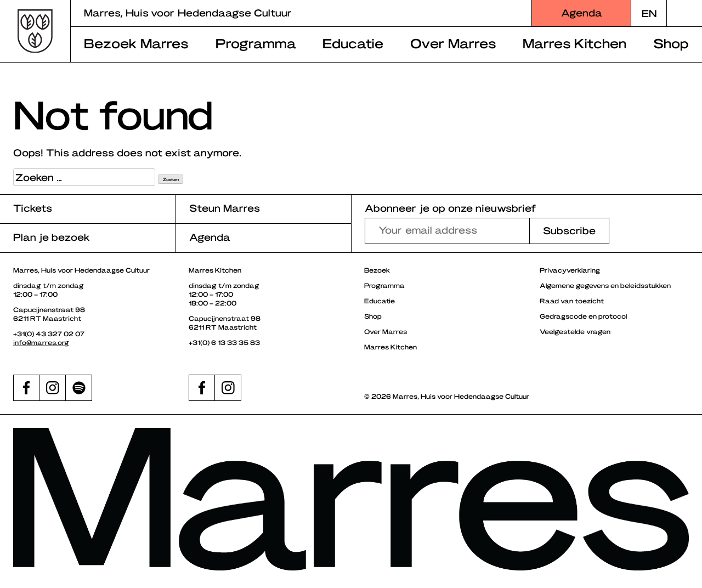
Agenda (582, 12)
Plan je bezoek (52, 237)
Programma (256, 43)
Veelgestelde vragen (575, 331)
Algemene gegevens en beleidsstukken (605, 285)
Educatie (353, 43)
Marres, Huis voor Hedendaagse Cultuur (188, 12)
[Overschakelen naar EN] (649, 13)
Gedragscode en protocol (583, 316)
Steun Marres (225, 208)
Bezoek (377, 270)
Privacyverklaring (570, 270)
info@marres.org (41, 342)
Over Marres (453, 43)
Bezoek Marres (136, 43)
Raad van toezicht (572, 301)
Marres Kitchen (574, 43)
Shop (671, 43)
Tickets (33, 208)
